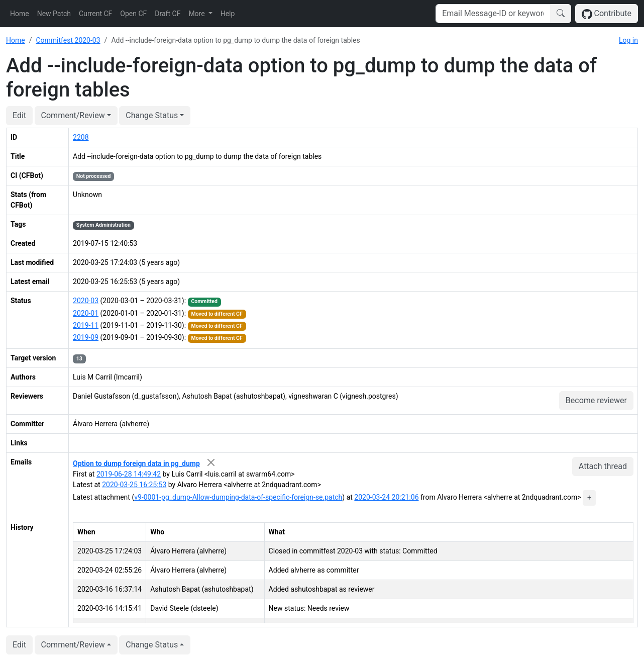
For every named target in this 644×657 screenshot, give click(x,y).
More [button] (197, 14)
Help (228, 14)
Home (20, 14)
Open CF (133, 14)
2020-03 (86, 301)
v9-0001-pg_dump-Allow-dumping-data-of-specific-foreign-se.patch (238, 497)
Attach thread (603, 466)
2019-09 (86, 337)
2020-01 (86, 313)
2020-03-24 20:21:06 (386, 497)
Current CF (95, 14)
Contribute (607, 14)
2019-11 (86, 325)
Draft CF (168, 14)
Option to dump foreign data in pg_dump (136, 463)
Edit (19, 115)
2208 (81, 137)
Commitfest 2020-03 (68, 40)
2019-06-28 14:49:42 (129, 474)
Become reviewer (596, 400)
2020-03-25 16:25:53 (134, 485)
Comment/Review (73, 115)
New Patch (54, 14)
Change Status (152, 115)
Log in (628, 40)
